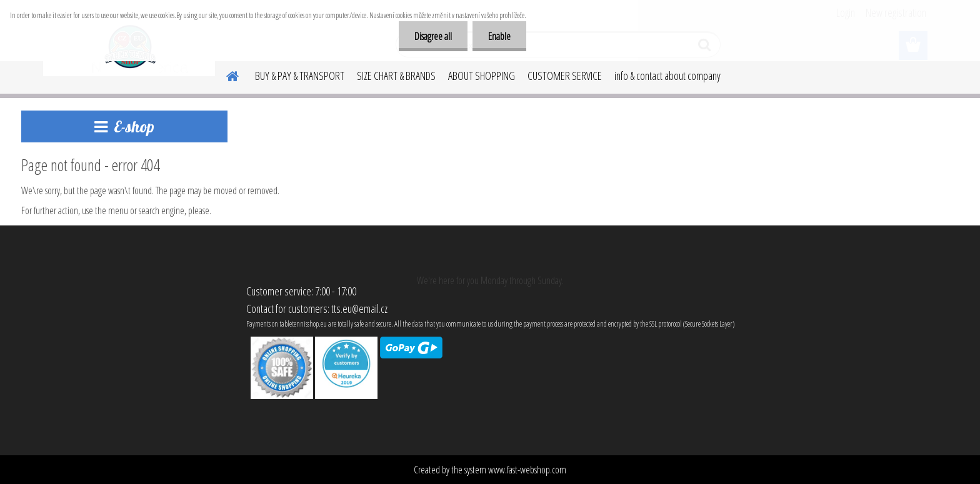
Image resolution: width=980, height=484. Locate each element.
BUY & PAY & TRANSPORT (300, 76)
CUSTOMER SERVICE (565, 76)
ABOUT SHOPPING (482, 76)
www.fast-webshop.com (527, 470)
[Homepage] (225, 74)
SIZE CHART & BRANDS (396, 76)
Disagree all (433, 36)
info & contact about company (667, 76)
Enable (499, 36)
